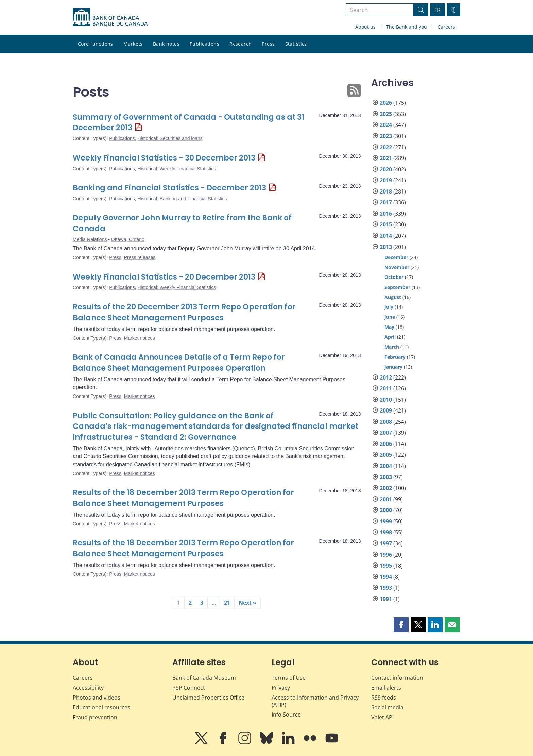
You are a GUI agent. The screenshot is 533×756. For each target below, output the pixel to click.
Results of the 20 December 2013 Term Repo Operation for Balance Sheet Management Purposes (184, 312)
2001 (386, 499)
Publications (204, 44)
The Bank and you (407, 27)
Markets (133, 44)
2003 (386, 477)
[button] (401, 625)
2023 (386, 136)
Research (240, 44)
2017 (386, 202)
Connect (189, 688)
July (389, 307)
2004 (386, 466)
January (393, 367)
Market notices (140, 338)
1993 (386, 588)
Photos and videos (97, 698)
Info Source (286, 715)
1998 (386, 532)
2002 (386, 488)
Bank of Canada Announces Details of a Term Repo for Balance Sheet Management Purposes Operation (179, 363)
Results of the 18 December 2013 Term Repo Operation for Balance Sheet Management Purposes (183, 498)
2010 (386, 400)
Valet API (382, 717)
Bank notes (166, 44)
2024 (386, 125)
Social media (387, 707)
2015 (386, 224)
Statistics (296, 44)
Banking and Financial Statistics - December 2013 (169, 188)
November (397, 267)
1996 (386, 555)
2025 (386, 114)
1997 (386, 543)
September (397, 287)
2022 (386, 147)
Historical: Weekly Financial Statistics (177, 169)
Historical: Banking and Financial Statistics (182, 199)
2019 (386, 180)
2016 (386, 214)
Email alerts (386, 688)
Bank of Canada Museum (204, 678)
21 (227, 603)
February (395, 357)
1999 (386, 521)
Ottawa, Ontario (128, 239)
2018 (386, 191)
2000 (386, 510)
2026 (386, 103)
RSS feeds (384, 698)
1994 (386, 577)
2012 (386, 377)
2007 (386, 433)
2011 (386, 388)
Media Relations (90, 239)
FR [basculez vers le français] (437, 10)
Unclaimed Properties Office (208, 698)
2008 (386, 422)
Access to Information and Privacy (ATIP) (315, 701)
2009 (386, 410)
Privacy (281, 688)
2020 (386, 169)
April (390, 337)
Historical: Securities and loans (170, 138)
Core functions (96, 44)
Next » (247, 603)
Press (268, 44)
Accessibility (88, 688)
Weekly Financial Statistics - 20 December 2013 (164, 277)
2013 (386, 247)
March (392, 347)
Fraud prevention (95, 717)
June (390, 317)
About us (365, 27)
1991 (386, 599)
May (389, 327)
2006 (386, 444)
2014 (386, 236)
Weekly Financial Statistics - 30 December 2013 (164, 158)
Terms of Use (289, 678)
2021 (386, 158)
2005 (386, 455)
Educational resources (101, 707)
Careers (446, 27)
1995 (386, 566)
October (394, 277)
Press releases (140, 257)
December (396, 257)
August (393, 297)
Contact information (397, 678)
